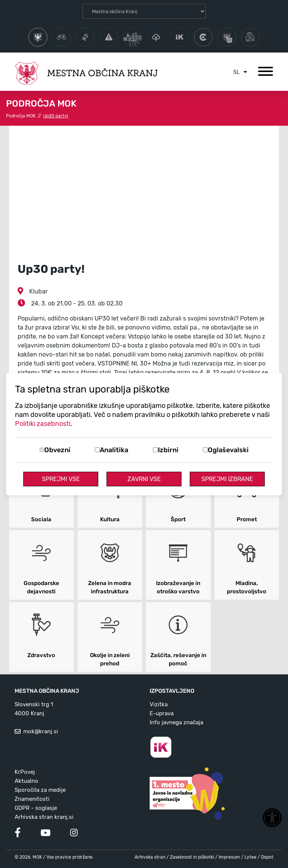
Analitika (114, 450)
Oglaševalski (228, 450)
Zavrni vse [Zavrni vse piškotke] (144, 479)
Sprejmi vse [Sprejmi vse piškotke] (61, 479)
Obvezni (57, 450)
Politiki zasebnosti (43, 424)
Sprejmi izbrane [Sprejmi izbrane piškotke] (227, 479)
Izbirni (168, 450)
